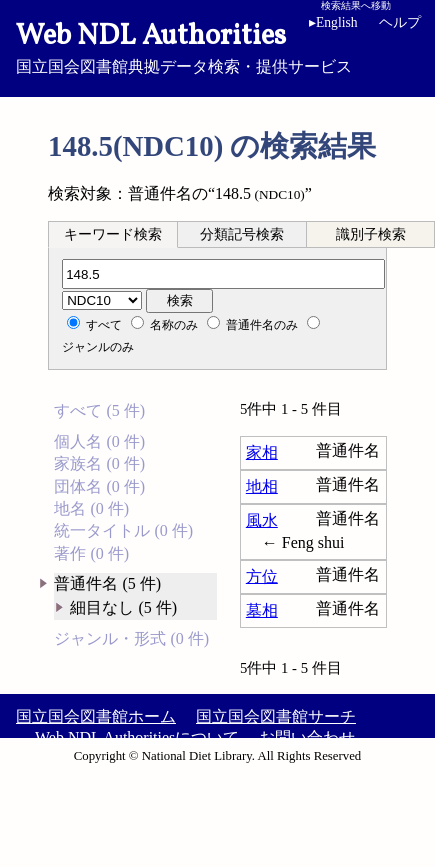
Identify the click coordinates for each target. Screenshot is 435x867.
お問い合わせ (307, 737)
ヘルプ (400, 22)
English (333, 22)
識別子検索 (371, 234)
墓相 (262, 610)
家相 (262, 452)
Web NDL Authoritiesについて (137, 737)
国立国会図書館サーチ (276, 716)
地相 (262, 486)
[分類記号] (223, 274)
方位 (262, 576)
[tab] (113, 234)
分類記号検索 (242, 234)
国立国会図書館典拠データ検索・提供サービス (217, 46)
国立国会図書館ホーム (96, 716)
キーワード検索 (113, 234)
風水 (262, 520)
